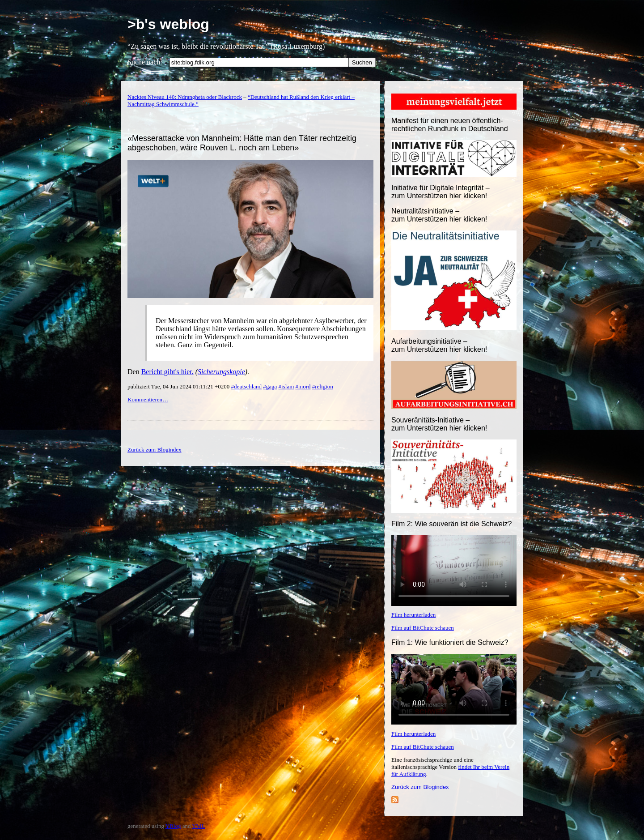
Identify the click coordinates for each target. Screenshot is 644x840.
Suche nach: (145, 62)
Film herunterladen (413, 615)
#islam (286, 386)
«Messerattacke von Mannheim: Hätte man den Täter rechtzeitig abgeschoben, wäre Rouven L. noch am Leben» (242, 143)
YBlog (173, 826)
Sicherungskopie (221, 372)
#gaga (270, 386)
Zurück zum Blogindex (420, 787)
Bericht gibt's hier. (167, 372)
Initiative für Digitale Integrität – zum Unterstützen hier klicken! (441, 192)
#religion (323, 386)
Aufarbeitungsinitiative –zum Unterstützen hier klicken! (439, 345)
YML (198, 826)
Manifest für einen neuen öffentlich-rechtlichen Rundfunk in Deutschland (450, 125)
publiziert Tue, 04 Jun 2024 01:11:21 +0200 (179, 386)
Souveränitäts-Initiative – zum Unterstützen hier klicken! (439, 424)
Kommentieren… (148, 399)
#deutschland (246, 386)
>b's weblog (168, 24)
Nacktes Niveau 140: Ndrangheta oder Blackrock (185, 97)
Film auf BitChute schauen (423, 628)
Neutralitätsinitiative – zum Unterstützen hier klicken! (439, 215)
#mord (303, 386)
